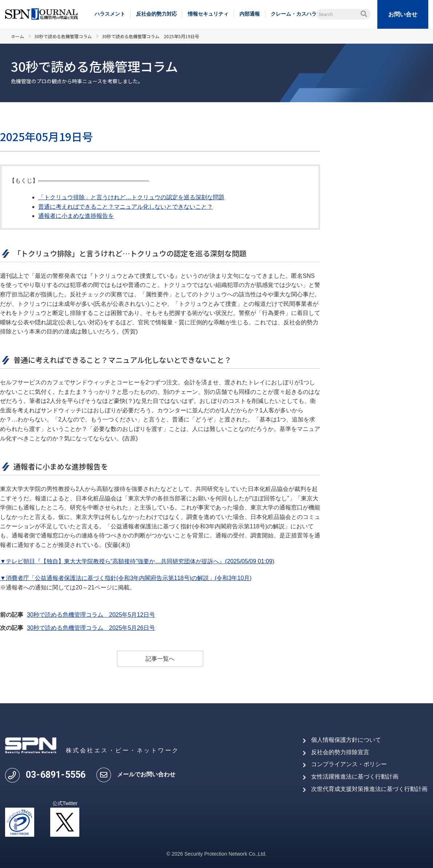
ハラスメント (110, 14)
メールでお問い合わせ (146, 774)
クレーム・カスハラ (294, 14)
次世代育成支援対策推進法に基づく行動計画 (369, 789)
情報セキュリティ (208, 14)
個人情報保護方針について (346, 740)
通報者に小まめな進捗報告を (76, 216)
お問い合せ (403, 14)
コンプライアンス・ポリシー (349, 764)
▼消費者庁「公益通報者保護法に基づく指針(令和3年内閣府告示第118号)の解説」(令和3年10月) (126, 578)
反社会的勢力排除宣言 (340, 752)
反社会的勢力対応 (156, 14)
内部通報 (250, 14)
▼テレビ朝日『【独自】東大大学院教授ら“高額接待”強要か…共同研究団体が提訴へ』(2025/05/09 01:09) (137, 561)
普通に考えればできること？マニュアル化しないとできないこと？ (126, 207)
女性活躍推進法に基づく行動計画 (355, 777)
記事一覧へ (160, 659)
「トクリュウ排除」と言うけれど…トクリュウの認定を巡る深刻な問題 (131, 197)
